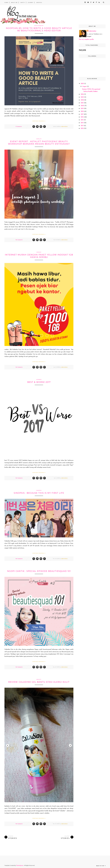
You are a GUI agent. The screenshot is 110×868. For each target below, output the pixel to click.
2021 (82, 103)
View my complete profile (86, 39)
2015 (82, 120)
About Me (14, 2)
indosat (39, 252)
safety (23, 2)
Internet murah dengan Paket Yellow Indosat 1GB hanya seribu (39, 256)
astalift (39, 139)
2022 (83, 100)
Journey (31, 2)
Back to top (101, 866)
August (85, 87)
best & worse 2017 (39, 382)
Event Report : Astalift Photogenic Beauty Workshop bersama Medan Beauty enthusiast (39, 143)
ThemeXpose (20, 865)
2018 (82, 111)
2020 (83, 106)
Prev (8, 745)
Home (6, 2)
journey (39, 379)
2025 (83, 84)
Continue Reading (39, 121)
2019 (82, 109)
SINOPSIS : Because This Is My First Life (39, 493)
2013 (82, 126)
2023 (83, 97)
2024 (83, 94)
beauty (39, 679)
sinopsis (39, 2)
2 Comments (19, 127)
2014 (82, 123)
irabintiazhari (64, 127)
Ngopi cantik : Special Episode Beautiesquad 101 (39, 571)
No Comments (19, 240)
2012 (82, 128)
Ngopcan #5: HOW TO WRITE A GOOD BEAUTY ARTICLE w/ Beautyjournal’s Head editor (39, 29)
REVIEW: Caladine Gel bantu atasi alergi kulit (39, 682)
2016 (82, 117)
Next (70, 745)
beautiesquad (39, 26)
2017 (82, 114)
